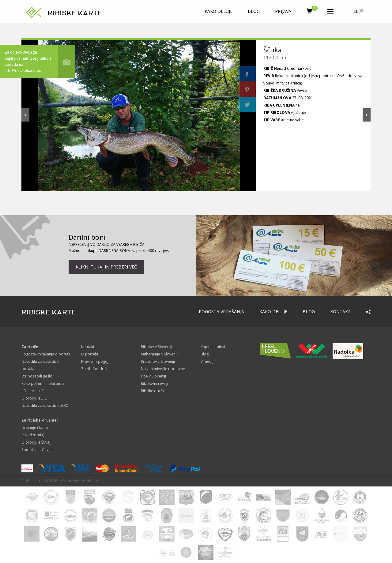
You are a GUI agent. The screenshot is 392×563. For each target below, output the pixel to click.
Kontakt (340, 312)
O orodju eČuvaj (36, 442)
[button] (330, 10)
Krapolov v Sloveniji (158, 361)
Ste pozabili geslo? (38, 376)
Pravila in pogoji (95, 361)
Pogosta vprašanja (221, 312)
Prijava (283, 11)
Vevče (302, 90)
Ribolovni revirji (155, 383)
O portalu (90, 354)
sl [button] (358, 11)
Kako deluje (219, 11)
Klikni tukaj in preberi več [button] (106, 267)
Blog (254, 11)
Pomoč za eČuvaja (38, 450)
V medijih (209, 361)
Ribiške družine (154, 391)
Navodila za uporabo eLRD (45, 405)
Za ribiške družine (97, 369)
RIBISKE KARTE (75, 13)
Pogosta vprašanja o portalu (46, 354)
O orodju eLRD (34, 398)
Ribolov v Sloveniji (156, 347)
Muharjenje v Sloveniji (160, 354)
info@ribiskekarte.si (22, 71)
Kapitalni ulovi (213, 347)
